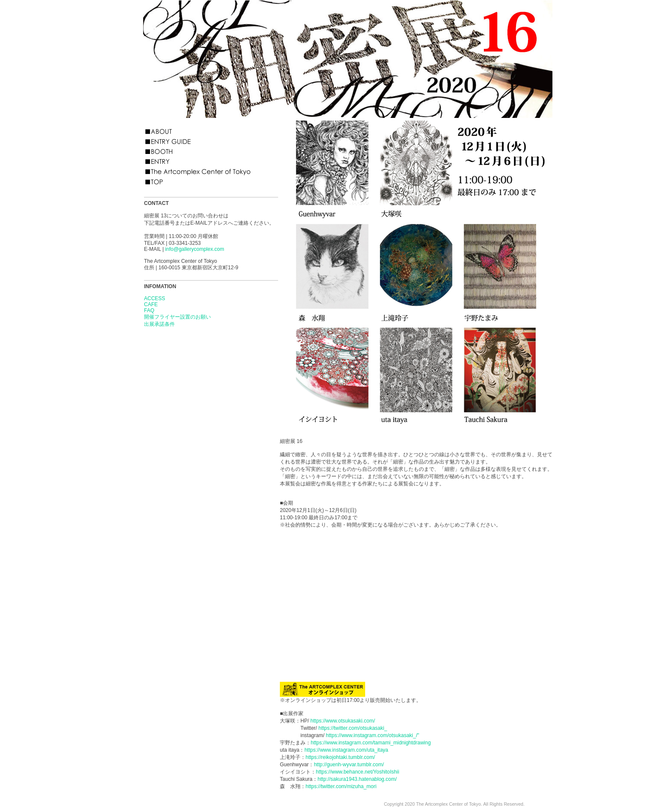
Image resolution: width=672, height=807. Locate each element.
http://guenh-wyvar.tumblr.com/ (349, 765)
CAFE (151, 304)
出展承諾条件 (159, 324)
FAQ (149, 310)
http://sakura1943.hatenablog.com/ (357, 779)
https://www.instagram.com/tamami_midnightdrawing (371, 743)
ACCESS (154, 298)
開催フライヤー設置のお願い (177, 317)
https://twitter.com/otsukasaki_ (353, 728)
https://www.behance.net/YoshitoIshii (357, 772)
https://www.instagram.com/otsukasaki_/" (372, 735)
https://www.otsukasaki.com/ (343, 721)
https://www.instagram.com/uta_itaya (346, 750)
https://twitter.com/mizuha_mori (341, 786)
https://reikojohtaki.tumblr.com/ (340, 757)
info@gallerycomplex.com (195, 249)
